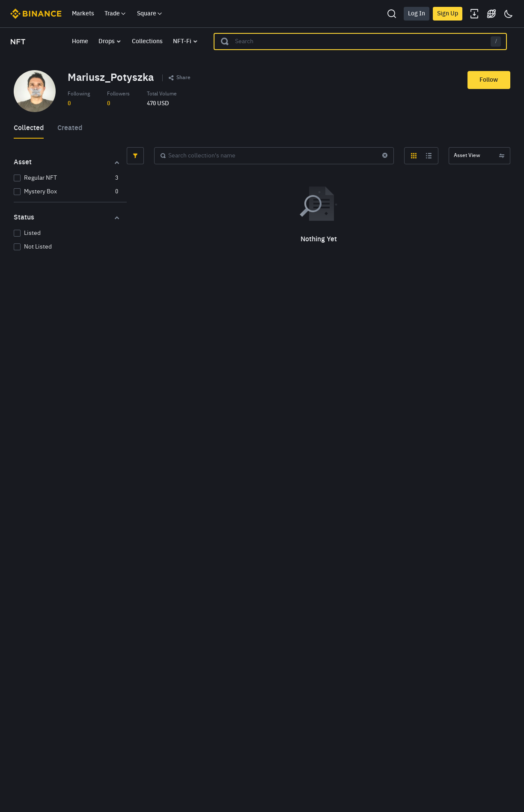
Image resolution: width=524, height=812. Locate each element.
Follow (489, 80)
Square (150, 14)
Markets (83, 14)
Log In (417, 14)
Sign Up (448, 14)
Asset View (479, 156)
